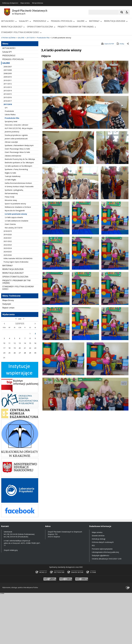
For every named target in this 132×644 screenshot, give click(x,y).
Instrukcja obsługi (99, 589)
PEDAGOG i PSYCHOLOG (63, 21)
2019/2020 (8, 285)
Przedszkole (9, 161)
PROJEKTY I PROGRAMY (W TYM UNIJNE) (77, 27)
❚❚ (5, 81)
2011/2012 (8, 134)
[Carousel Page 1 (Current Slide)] (23, 81)
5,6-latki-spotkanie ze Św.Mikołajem (18, 216)
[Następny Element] (17, 81)
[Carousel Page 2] (25, 81)
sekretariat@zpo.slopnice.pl (20, 591)
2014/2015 (8, 144)
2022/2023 (8, 295)
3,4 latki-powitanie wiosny (16, 264)
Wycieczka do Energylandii (15, 261)
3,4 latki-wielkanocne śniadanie (16, 271)
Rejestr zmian (8, 358)
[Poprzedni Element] (11, 81)
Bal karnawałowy (11, 244)
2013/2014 (8, 141)
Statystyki (7, 354)
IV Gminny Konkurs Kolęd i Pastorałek (19, 237)
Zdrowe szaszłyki (11, 192)
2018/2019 (8, 281)
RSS (93, 596)
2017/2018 (8, 155)
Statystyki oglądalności (100, 606)
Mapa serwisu (25, 3)
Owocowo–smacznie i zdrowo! (16, 175)
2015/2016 (8, 148)
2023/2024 (8, 298)
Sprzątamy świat (11, 172)
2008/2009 (8, 124)
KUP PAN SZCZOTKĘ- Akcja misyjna (19, 178)
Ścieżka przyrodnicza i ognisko (16, 185)
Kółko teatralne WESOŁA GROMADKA (18, 309)
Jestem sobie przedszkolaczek (16, 189)
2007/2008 (8, 120)
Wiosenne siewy (11, 250)
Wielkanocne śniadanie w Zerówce (18, 257)
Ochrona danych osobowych (103, 593)
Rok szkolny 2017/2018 (14, 278)
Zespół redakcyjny (11, 600)
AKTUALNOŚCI (9, 21)
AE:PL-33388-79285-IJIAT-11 (22, 595)
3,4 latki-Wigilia (10, 230)
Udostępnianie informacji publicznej (105, 602)
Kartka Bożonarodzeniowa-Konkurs (18, 233)
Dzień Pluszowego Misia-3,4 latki (17, 199)
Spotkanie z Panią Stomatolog (16, 220)
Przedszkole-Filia (12, 168)
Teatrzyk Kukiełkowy (13, 227)
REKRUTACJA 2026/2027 (13, 27)
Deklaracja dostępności (10, 3)
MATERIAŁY (95, 21)
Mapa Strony (8, 351)
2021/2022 (8, 292)
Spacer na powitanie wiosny (15, 254)
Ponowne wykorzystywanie (102, 599)
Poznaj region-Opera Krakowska (16, 312)
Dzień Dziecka (10, 275)
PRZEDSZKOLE (41, 21)
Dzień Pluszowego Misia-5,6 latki (17, 203)
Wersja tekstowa (38, 3)
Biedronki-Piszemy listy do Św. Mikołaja (20, 209)
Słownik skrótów (98, 586)
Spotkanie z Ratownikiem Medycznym (19, 196)
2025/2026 (8, 305)
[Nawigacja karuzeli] (14, 81)
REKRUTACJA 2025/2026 (116, 21)
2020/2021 (8, 288)
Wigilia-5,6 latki (10, 223)
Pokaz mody (9, 247)
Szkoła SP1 (25, 21)
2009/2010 (8, 127)
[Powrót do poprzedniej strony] (128, 94)
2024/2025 (8, 302)
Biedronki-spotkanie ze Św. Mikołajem (19, 213)
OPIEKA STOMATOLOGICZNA (41, 27)
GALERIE (82, 21)
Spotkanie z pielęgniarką (14, 240)
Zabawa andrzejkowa (13, 206)
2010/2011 (8, 131)
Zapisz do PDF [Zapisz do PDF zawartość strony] (107, 94)
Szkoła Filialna (10, 165)
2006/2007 (8, 117)
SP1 (6, 158)
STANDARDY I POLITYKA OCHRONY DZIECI (21, 32)
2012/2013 (8, 137)
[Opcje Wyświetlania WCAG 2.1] (127, 12)
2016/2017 (8, 151)
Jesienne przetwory (12, 182)
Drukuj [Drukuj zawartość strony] (120, 94)
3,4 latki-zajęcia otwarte (14, 268)
